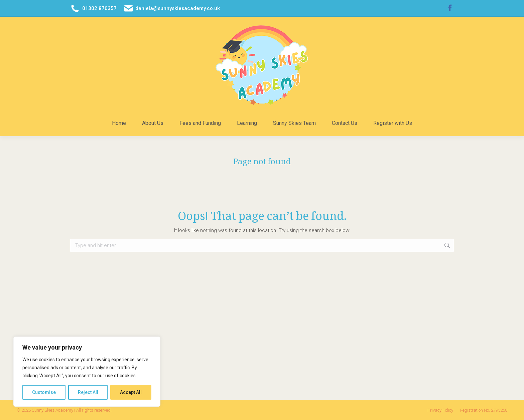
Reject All (88, 392)
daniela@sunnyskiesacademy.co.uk (172, 9)
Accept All (131, 392)
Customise (44, 392)
